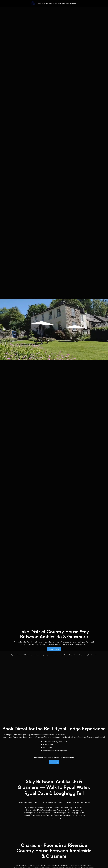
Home (39, 4)
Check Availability (54, 649)
